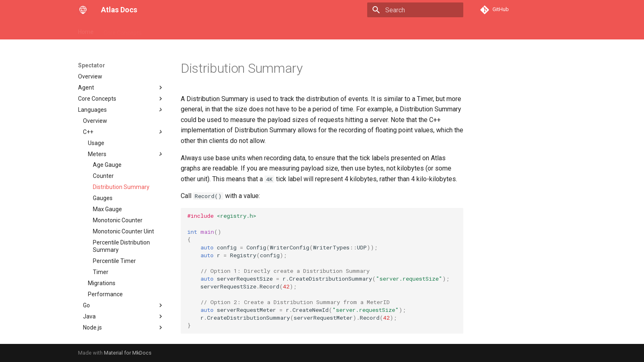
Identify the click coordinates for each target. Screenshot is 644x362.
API (156, 30)
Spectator (235, 30)
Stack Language (191, 30)
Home (86, 30)
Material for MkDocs (128, 353)
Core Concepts (123, 30)
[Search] (415, 10)
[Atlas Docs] (83, 10)
